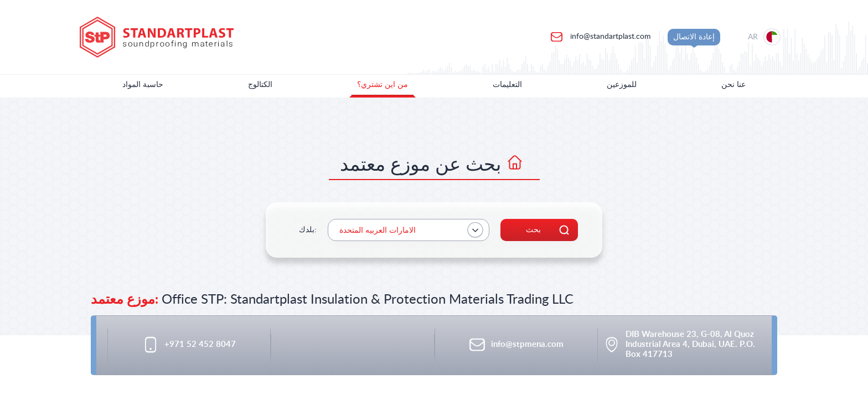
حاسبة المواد (143, 85)
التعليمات (507, 85)
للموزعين (622, 85)
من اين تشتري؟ (383, 85)
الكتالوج (260, 85)
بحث (533, 230)
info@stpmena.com (527, 344)
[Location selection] (760, 37)
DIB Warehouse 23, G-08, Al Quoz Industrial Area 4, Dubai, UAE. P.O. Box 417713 (690, 344)
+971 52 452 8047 (200, 344)
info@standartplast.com (609, 37)
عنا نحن (733, 85)
